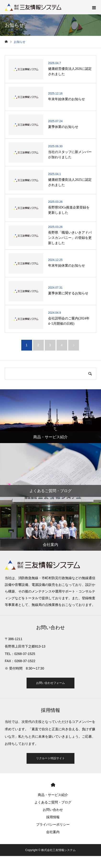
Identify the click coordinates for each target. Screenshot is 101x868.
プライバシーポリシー (53, 824)
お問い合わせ (53, 810)
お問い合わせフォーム (50, 683)
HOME (53, 785)
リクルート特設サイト (50, 758)
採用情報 (53, 817)
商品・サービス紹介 (53, 795)
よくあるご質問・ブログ (53, 802)
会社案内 (53, 832)
